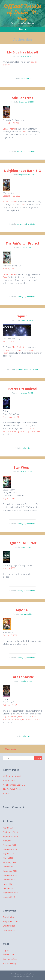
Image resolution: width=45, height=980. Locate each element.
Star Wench (23, 467)
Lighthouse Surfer (22, 543)
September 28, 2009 (11, 196)
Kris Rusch (27, 719)
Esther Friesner (9, 129)
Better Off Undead (22, 389)
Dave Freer (35, 431)
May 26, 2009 (9, 269)
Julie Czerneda (11, 717)
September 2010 (10, 832)
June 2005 (7, 884)
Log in (6, 950)
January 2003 (9, 897)
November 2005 (10, 875)
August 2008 (9, 854)
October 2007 (9, 867)
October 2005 (9, 880)
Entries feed (8, 955)
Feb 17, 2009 (8, 341)
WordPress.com (28, 976)
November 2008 (10, 849)
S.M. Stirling (14, 431)
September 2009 (10, 836)
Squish (22, 316)
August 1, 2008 (9, 498)
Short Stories (31, 151)
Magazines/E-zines (21, 369)
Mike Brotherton (19, 347)
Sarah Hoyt (25, 431)
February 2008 (9, 862)
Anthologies (21, 151)
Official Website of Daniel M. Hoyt (23, 12)
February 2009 (9, 845)
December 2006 (10, 871)
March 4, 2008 (9, 568)
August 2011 (9, 828)
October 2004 (9, 888)
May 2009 (7, 841)
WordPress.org (10, 963)
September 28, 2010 (11, 123)
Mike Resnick (24, 717)
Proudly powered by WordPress (23, 974)
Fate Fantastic (22, 677)
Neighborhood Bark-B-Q (23, 171)
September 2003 (10, 893)
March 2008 (8, 858)
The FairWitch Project (22, 243)
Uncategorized (26, 78)
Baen (24, 132)
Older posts (9, 749)
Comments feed (10, 959)
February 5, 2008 (10, 635)
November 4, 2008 (11, 417)
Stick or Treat (23, 98)
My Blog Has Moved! (23, 52)
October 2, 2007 (10, 705)
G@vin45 (23, 610)
